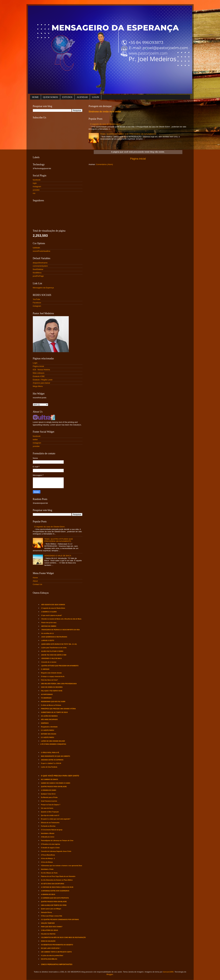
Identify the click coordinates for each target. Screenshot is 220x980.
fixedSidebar (38, 269)
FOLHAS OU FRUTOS (48, 934)
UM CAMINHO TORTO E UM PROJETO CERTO (56, 952)
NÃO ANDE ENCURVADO (49, 720)
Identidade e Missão (48, 833)
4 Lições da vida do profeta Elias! (52, 956)
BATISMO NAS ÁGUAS (49, 734)
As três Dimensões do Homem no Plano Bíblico (57, 880)
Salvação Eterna (46, 912)
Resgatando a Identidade (49, 727)
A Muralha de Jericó (48, 837)
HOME (35, 97)
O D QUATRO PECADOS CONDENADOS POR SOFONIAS (60, 920)
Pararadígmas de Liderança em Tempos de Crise (57, 841)
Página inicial (138, 159)
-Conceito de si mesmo (49, 662)
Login (35, 363)
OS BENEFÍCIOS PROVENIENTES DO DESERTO (57, 945)
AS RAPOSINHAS (47, 694)
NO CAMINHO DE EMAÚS (49, 779)
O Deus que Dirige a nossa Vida (51, 916)
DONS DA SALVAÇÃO (48, 941)
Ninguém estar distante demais (51, 673)
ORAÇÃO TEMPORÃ (48, 923)
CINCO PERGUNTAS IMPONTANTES (57, 964)
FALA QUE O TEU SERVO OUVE (52, 691)
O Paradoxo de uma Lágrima (51, 844)
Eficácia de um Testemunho (50, 823)
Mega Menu (38, 386)
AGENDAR (82, 97)
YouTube (37, 299)
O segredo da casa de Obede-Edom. (106, 124)
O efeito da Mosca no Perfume (51, 705)
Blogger (110, 974)
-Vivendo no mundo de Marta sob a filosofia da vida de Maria (61, 619)
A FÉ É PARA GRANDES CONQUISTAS (53, 744)
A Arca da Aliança (47, 862)
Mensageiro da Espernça (43, 288)
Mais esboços (39, 373)
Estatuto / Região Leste (43, 380)
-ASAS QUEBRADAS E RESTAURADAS (54, 637)
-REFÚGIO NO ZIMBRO (49, 626)
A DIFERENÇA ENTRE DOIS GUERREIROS (55, 891)
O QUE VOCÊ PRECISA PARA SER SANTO (60, 776)
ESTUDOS (67, 97)
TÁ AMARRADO (46, 698)
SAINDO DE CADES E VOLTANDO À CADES (56, 783)
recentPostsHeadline (42, 251)
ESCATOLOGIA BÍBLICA (49, 959)
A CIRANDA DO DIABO (49, 790)
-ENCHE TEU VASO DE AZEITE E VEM (54, 655)
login (35, 183)
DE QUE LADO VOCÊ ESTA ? (51, 948)
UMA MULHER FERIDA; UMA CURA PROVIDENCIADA (59, 684)
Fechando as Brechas (48, 826)
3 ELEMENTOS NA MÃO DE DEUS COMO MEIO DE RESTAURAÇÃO (63, 937)
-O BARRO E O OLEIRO (49, 612)
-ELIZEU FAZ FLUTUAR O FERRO (52, 651)
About (35, 581)
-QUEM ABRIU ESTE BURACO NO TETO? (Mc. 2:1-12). (59, 644)
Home (35, 578)
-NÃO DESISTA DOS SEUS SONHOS (53, 605)
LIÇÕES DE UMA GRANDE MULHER (53, 741)
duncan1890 (168, 972)
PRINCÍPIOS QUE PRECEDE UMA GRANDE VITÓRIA (58, 709)
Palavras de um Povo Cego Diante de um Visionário (58, 876)
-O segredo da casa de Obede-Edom (53, 608)
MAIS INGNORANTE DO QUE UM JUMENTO (55, 756)
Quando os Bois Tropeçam (50, 812)
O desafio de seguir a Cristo (50, 848)
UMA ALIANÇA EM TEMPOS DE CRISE (54, 905)
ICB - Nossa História (41, 370)
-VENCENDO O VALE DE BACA (51, 658)
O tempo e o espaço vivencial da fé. (53, 677)
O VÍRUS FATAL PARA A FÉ (50, 753)
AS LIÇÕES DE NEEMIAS (49, 716)
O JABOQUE (45, 669)
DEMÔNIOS (45, 723)
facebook (37, 180)
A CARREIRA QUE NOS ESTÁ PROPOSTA (55, 898)
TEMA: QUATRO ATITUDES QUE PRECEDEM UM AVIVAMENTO (128, 134)
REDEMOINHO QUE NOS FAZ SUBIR (53, 702)
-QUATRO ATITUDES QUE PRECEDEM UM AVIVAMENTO (60, 666)
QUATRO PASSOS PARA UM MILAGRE (54, 787)
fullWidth (36, 248)
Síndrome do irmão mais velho (105, 112)
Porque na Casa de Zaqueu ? (51, 805)
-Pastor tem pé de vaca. (49, 623)
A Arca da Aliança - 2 (48, 858)
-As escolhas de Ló (47, 633)
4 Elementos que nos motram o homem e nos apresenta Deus (62, 866)
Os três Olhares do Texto (49, 873)
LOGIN (96, 97)
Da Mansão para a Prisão (49, 797)
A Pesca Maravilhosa (48, 855)
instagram (37, 187)
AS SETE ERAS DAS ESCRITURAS (53, 884)
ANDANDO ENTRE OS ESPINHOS (52, 760)
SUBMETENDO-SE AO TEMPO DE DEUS (54, 712)
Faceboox (37, 303)
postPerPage (38, 276)
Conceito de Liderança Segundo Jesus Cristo (56, 851)
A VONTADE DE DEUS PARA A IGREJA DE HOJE (57, 887)
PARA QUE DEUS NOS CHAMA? (52, 927)
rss (34, 193)
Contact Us (38, 584)
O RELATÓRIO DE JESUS (49, 930)
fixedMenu (37, 273)
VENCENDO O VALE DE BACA (58, 556)
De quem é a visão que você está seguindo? (56, 819)
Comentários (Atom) (104, 164)
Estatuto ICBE (39, 376)
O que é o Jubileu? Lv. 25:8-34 (51, 763)
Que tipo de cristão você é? (50, 815)
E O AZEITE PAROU (47, 730)
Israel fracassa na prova (49, 801)
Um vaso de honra (47, 808)
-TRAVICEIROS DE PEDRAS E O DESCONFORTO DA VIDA (60, 630)
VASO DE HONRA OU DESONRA (52, 687)
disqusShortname (40, 263)
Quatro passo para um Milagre (51, 909)
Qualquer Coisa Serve (48, 794)
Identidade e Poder (47, 869)
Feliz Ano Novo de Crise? (49, 680)
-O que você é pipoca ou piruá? (51, 615)
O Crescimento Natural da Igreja (52, 830)
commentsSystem (40, 266)
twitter (35, 440)
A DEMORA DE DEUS (48, 894)
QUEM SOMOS (51, 97)
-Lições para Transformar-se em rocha (54, 648)
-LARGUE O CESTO (47, 641)
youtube (36, 190)
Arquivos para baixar (42, 383)
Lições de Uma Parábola (49, 767)
